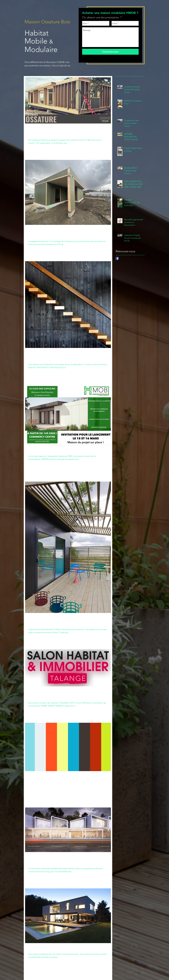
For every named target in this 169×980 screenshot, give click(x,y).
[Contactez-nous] (110, 52)
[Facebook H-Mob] (117, 258)
